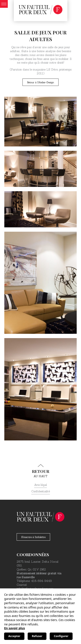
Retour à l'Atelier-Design (40, 82)
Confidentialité (41, 491)
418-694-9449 (41, 581)
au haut (40, 471)
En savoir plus (14, 628)
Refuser (37, 636)
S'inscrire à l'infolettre (33, 537)
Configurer (61, 636)
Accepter (14, 636)
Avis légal (40, 485)
